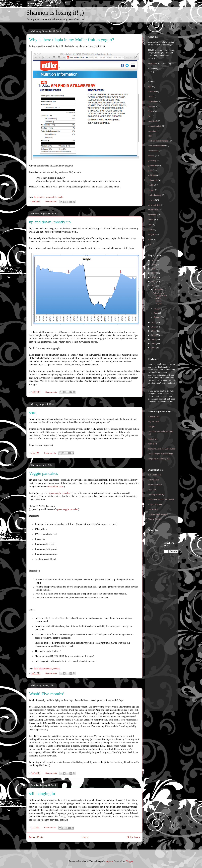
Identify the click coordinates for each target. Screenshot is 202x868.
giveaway (152, 160)
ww (150, 244)
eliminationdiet (155, 126)
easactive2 (152, 121)
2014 (154, 286)
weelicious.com (55, 487)
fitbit (150, 136)
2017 (154, 273)
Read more (153, 63)
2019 (154, 265)
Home (85, 837)
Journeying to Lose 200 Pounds (162, 449)
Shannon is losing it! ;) (55, 12)
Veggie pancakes (44, 473)
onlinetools (153, 180)
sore (33, 413)
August (157, 309)
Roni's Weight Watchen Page (160, 454)
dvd (150, 116)
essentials (152, 131)
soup (150, 224)
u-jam (150, 229)
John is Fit (152, 444)
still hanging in (42, 794)
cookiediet (152, 101)
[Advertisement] (161, 591)
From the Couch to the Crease (161, 499)
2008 (154, 344)
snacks (60, 197)
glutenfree (152, 165)
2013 (154, 322)
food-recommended (43, 669)
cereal (151, 96)
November (159, 289)
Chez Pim (152, 490)
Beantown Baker (155, 485)
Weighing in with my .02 (159, 459)
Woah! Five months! (47, 694)
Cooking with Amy (156, 494)
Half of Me (153, 439)
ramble (151, 185)
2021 (154, 260)
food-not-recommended (45, 197)
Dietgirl (151, 426)
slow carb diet (154, 205)
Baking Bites (154, 480)
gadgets (151, 156)
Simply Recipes (155, 519)
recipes (57, 669)
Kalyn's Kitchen (155, 504)
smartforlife (153, 210)
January (157, 317)
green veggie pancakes (60, 493)
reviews (151, 200)
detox (150, 111)
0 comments (51, 202)
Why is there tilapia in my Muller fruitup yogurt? (72, 40)
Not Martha (153, 509)
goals (150, 170)
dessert (151, 106)
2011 (154, 331)
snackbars (152, 215)
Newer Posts (36, 837)
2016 (154, 277)
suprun (110, 861)
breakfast (152, 91)
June (156, 313)
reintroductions (155, 195)
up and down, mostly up (50, 222)
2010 (154, 335)
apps (150, 86)
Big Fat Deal (153, 421)
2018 (154, 269)
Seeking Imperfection (157, 514)
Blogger (129, 861)
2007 (154, 348)
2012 (154, 327)
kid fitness (152, 175)
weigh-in (152, 234)
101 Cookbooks (155, 475)
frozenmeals (153, 151)
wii (149, 239)
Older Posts (133, 837)
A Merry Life (154, 417)
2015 (154, 281)
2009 (154, 339)
